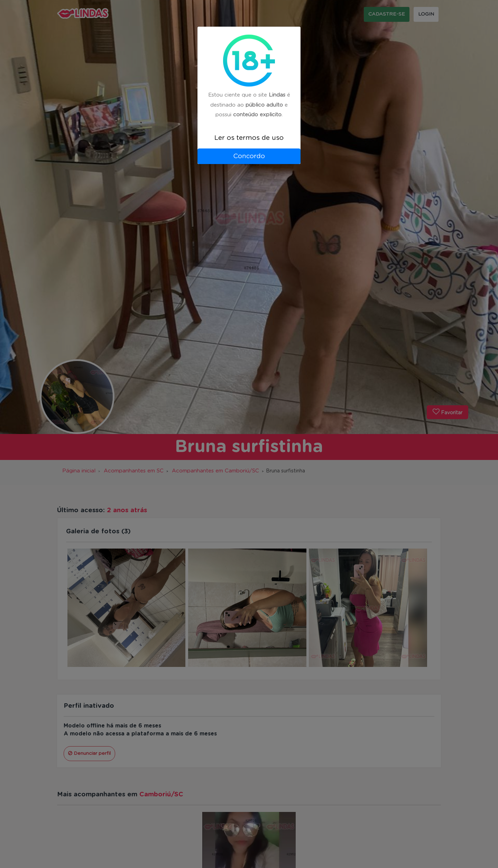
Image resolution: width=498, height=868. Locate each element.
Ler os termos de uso (249, 138)
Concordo (249, 156)
